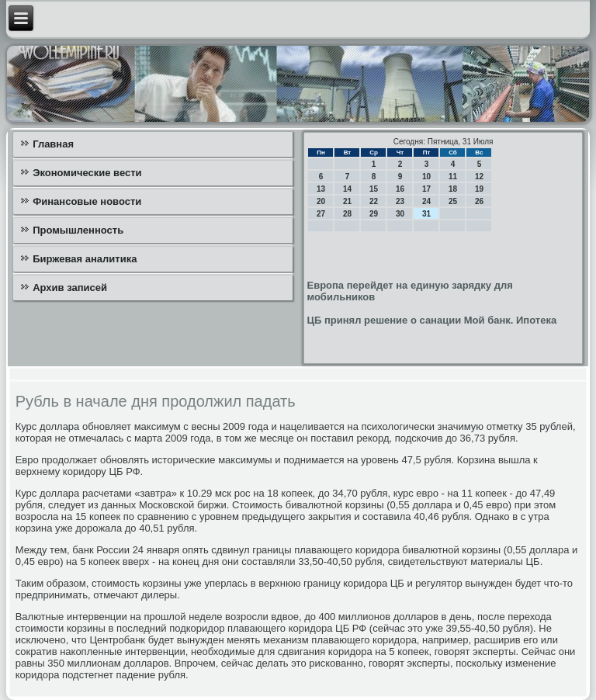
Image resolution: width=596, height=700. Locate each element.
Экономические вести (87, 173)
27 (321, 214)
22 (374, 201)
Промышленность (78, 230)
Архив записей (70, 288)
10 (426, 177)
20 (321, 201)
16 (400, 189)
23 (400, 201)
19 (479, 189)
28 (347, 214)
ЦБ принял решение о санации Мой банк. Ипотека (431, 320)
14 (347, 189)
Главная (53, 144)
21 (347, 201)
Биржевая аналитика (85, 259)
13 (321, 189)
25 (453, 201)
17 (426, 189)
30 (400, 214)
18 (453, 189)
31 (426, 214)
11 (453, 177)
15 (374, 189)
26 (479, 201)
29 (374, 214)
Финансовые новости (87, 201)
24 (426, 201)
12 (479, 177)
